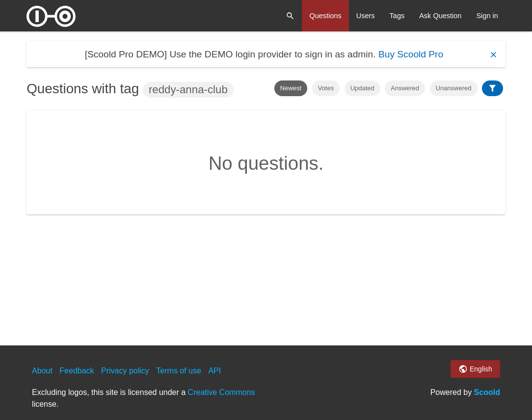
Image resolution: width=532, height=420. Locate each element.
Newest (291, 88)
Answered (405, 88)
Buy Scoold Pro (411, 54)
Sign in (487, 16)
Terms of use (179, 371)
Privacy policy (125, 371)
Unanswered (454, 88)
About (42, 371)
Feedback (77, 371)
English (475, 369)
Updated (362, 88)
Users (366, 16)
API (214, 371)
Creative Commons (222, 392)
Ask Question (440, 16)
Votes (326, 88)
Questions (325, 16)
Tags (397, 16)
